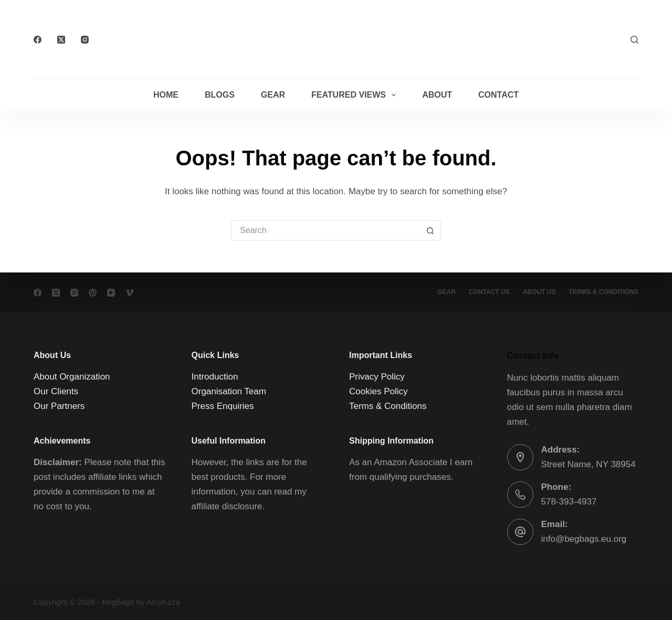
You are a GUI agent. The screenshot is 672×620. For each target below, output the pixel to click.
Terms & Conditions (388, 406)
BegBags (118, 602)
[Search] (634, 40)
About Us (539, 292)
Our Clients (56, 391)
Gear (273, 95)
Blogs (220, 95)
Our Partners (59, 406)
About (437, 95)
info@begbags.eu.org (584, 539)
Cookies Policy (379, 391)
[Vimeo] (129, 293)
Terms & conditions (603, 292)
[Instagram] (85, 40)
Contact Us (489, 292)
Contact (498, 95)
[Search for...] (325, 230)
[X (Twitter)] (61, 40)
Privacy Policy (377, 377)
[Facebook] (38, 40)
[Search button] (430, 230)
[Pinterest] (93, 293)
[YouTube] (111, 293)
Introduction (215, 377)
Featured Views (356, 95)
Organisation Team (229, 391)
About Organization (72, 377)
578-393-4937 (569, 502)
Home (166, 95)
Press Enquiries (223, 406)
